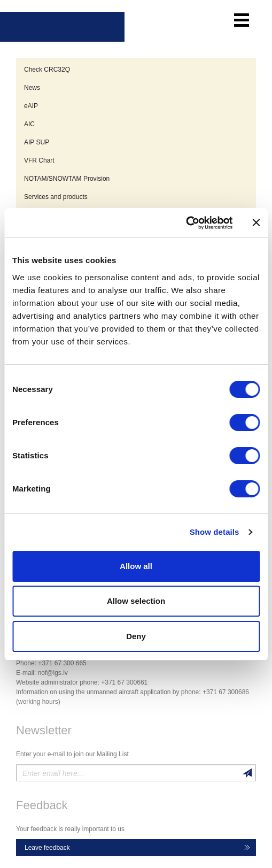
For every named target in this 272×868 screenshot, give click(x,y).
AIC (29, 124)
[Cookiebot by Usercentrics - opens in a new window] (186, 223)
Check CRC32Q (47, 70)
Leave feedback (47, 848)
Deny (136, 636)
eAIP (31, 106)
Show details (215, 532)
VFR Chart (39, 160)
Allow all (136, 566)
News (32, 88)
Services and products (56, 197)
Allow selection (136, 601)
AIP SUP (37, 142)
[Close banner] (256, 222)
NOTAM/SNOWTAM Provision (67, 179)
